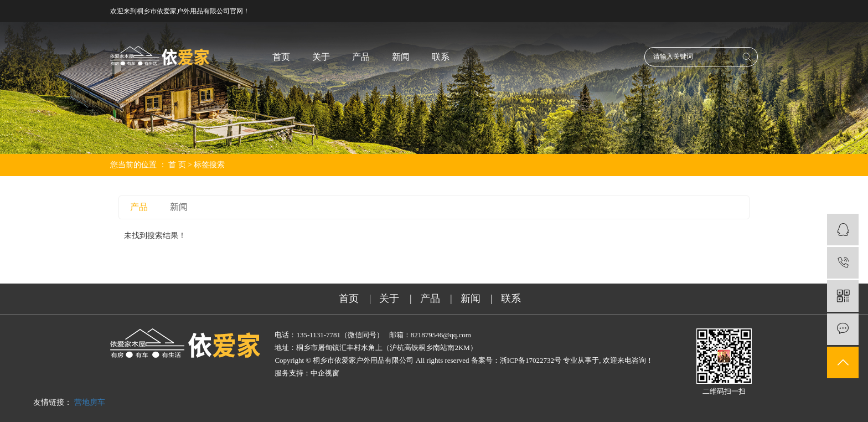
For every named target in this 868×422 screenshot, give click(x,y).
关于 (321, 57)
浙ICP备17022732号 (531, 360)
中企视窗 (325, 373)
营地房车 (90, 402)
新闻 (401, 57)
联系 (441, 57)
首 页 (177, 165)
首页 (281, 57)
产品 (361, 57)
